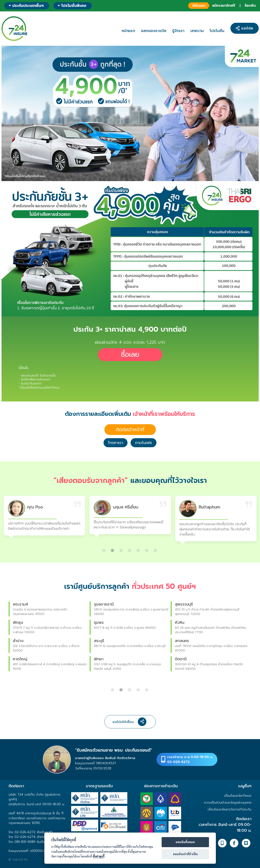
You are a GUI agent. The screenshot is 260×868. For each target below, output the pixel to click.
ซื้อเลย (130, 355)
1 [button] (104, 549)
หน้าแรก (128, 31)
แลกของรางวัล (154, 31)
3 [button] (122, 549)
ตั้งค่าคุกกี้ (99, 856)
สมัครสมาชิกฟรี (212, 6)
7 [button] (156, 549)
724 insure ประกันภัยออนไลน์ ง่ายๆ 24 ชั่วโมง (14, 29)
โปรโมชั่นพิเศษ (72, 6)
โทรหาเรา (116, 443)
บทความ (197, 31)
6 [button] (147, 549)
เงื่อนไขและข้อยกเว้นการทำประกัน (230, 809)
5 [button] (139, 549)
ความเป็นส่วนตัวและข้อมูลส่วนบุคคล (228, 802)
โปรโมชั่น (217, 31)
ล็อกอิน (250, 6)
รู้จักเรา (178, 31)
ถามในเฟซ (144, 443)
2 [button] (113, 549)
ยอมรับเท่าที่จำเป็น (185, 854)
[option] (44, 517)
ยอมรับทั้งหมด (185, 842)
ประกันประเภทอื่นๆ (26, 6)
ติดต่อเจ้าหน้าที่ (130, 430)
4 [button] (130, 549)
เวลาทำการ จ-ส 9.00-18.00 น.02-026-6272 (190, 759)
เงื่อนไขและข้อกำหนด (238, 796)
